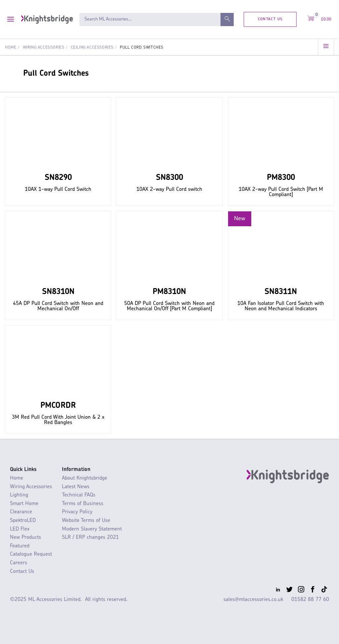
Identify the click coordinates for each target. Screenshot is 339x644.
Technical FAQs (79, 495)
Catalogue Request (31, 554)
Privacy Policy (77, 512)
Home (11, 48)
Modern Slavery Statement (92, 529)
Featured (20, 546)
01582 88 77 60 (310, 600)
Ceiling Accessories (92, 48)
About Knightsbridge (85, 478)
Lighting (19, 495)
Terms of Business (83, 504)
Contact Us (270, 19)
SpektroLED (23, 521)
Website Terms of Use (86, 521)
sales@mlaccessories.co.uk (253, 600)
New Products (25, 537)
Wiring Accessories (44, 48)
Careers (19, 563)
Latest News (76, 487)
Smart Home (24, 504)
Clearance (21, 512)
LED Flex (20, 529)
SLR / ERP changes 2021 (90, 537)
